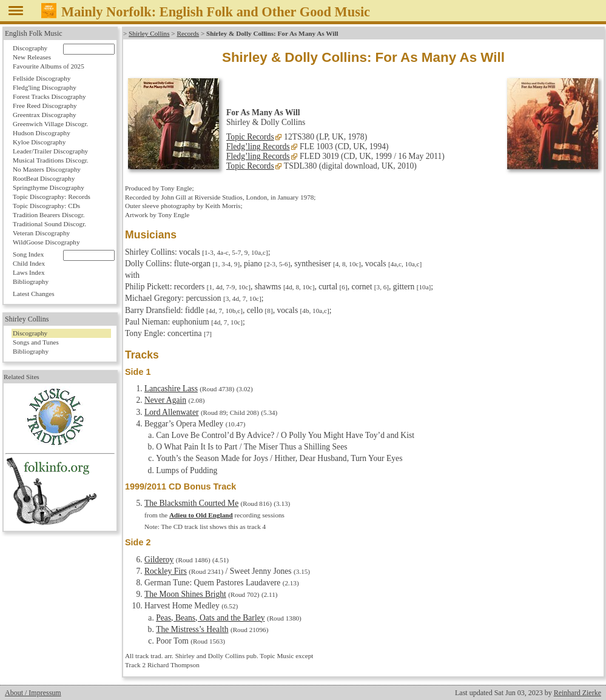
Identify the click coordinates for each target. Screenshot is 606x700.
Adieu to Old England (201, 515)
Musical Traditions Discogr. (51, 160)
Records (188, 33)
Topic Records (250, 137)
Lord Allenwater (171, 412)
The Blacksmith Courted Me (191, 503)
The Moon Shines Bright (185, 594)
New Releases (32, 57)
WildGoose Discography (46, 242)
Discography (30, 48)
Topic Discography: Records (52, 197)
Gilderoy (159, 560)
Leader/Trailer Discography (50, 151)
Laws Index (29, 272)
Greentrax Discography (45, 115)
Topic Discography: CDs (46, 206)
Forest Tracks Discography (49, 96)
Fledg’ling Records (258, 146)
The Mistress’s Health (192, 629)
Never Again (165, 400)
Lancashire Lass (171, 389)
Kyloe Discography (39, 142)
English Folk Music (34, 33)
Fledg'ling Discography (45, 87)
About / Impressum (33, 693)
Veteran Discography (41, 233)
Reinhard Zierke (577, 693)
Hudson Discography (42, 133)
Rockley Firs (166, 571)
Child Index (29, 263)
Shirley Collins (149, 33)
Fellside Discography (42, 78)
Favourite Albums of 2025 (49, 66)
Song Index (28, 254)
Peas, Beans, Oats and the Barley (210, 618)
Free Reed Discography (45, 106)
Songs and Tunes (36, 342)
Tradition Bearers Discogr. (49, 215)
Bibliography (31, 281)
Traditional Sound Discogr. (49, 224)
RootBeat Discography (44, 178)
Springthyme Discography (49, 187)
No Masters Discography (47, 169)
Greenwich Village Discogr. (50, 124)
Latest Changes (34, 294)
